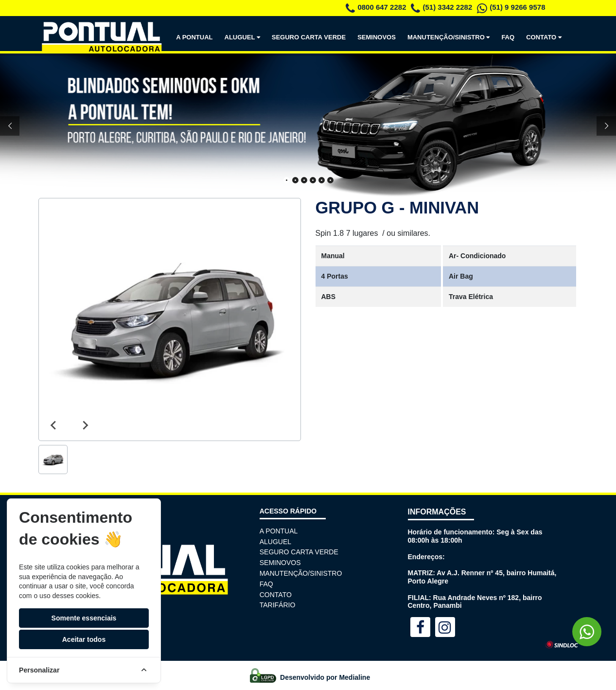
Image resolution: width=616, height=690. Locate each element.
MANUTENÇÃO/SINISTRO (451, 37)
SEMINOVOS (377, 37)
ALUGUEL (244, 37)
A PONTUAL (194, 37)
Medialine (354, 677)
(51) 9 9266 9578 (511, 7)
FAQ (508, 37)
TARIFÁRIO (278, 605)
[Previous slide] (54, 425)
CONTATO (546, 37)
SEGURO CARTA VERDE (309, 37)
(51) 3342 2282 (441, 7)
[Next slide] (85, 425)
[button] (53, 460)
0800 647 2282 (376, 7)
